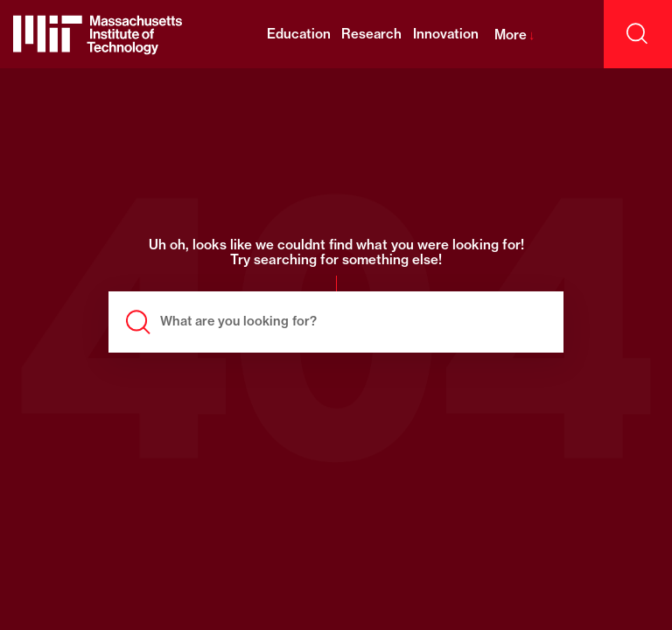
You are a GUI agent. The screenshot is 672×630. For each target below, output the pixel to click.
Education (299, 34)
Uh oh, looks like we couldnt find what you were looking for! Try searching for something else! (336, 253)
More (515, 35)
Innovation (446, 34)
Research (371, 34)
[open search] (638, 34)
